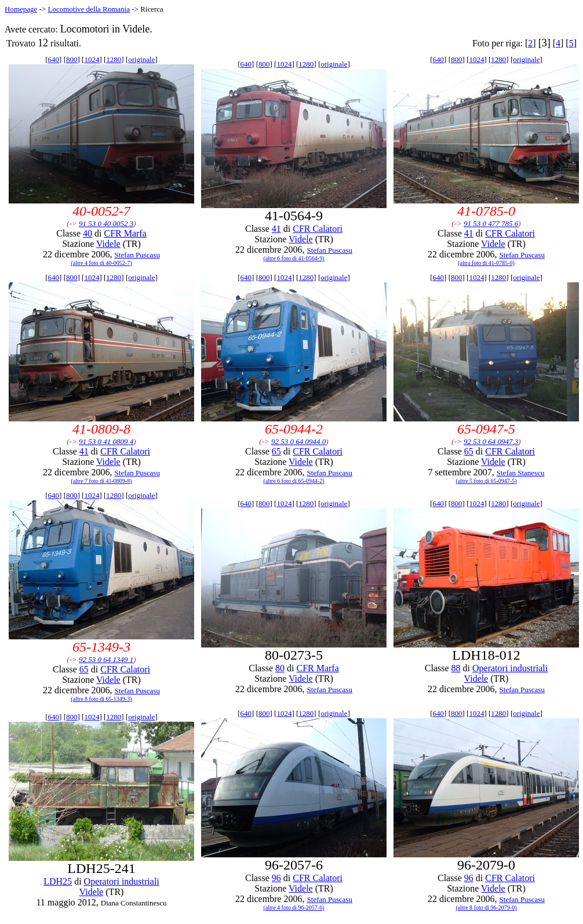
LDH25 (58, 881)
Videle (108, 244)
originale (141, 59)
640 (54, 59)
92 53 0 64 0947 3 (491, 441)
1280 (114, 59)
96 (276, 878)
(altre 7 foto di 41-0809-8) (102, 481)
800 (72, 59)
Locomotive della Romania (89, 9)
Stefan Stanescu (521, 473)
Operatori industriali (510, 668)
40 (88, 233)
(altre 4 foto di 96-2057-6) (294, 907)
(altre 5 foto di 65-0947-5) (487, 481)
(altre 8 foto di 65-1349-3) (102, 699)
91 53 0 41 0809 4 (106, 441)
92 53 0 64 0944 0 (298, 441)
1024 (92, 59)
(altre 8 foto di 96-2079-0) (487, 907)
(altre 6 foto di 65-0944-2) (294, 481)
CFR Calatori (318, 229)
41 (276, 229)
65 (276, 451)
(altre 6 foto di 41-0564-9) (294, 258)
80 (280, 668)
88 (456, 668)
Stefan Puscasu (137, 255)
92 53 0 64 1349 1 (106, 659)
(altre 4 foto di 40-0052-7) (102, 263)
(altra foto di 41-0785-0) (486, 263)
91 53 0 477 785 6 (491, 223)
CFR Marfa (125, 233)
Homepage (21, 9)
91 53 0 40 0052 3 (106, 223)
